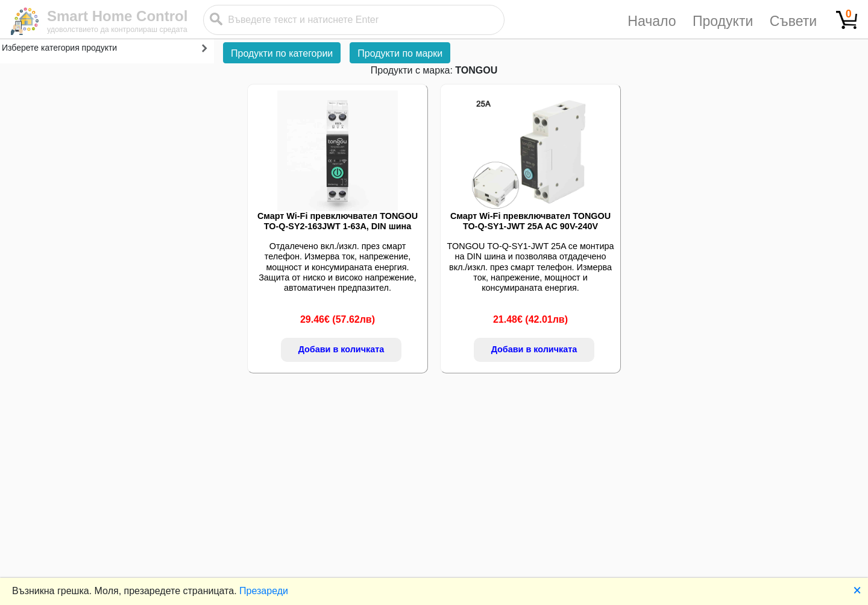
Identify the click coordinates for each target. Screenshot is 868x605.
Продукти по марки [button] (400, 53)
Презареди (264, 591)
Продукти (723, 21)
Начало (652, 21)
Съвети (793, 21)
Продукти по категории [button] (282, 53)
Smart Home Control (117, 16)
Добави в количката (341, 349)
